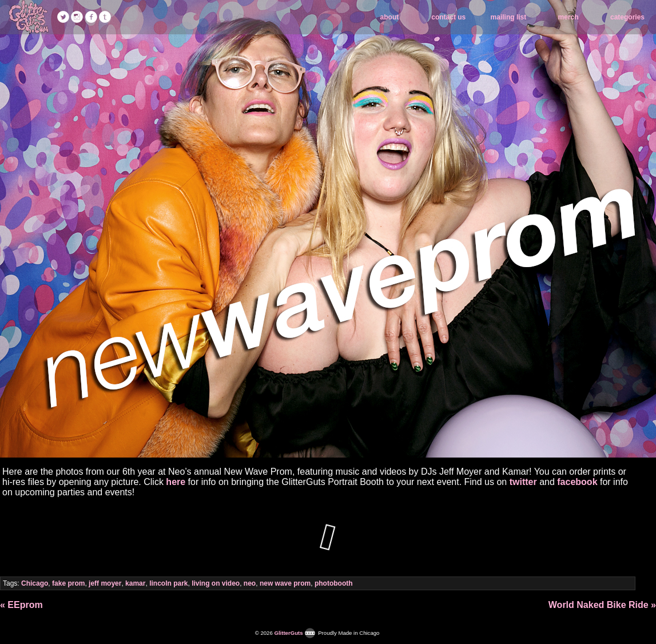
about (390, 17)
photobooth (334, 583)
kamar (135, 583)
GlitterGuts (29, 17)
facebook (577, 482)
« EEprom (21, 605)
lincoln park (168, 583)
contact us (448, 17)
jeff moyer (105, 583)
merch (568, 17)
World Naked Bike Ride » (602, 605)
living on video (216, 583)
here (176, 482)
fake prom (68, 583)
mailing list (509, 17)
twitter (523, 482)
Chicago (35, 583)
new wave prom (285, 583)
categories (627, 17)
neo (250, 583)
